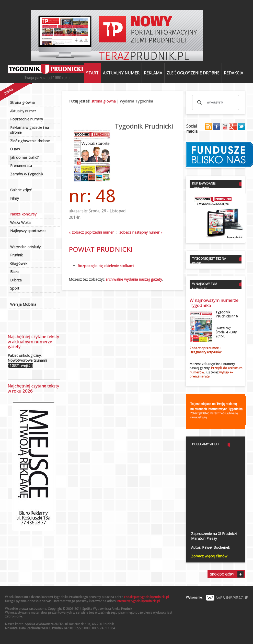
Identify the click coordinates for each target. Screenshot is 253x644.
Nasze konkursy (23, 214)
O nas (15, 149)
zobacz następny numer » (141, 232)
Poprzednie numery (27, 119)
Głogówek (19, 263)
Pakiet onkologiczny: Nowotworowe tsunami (27, 360)
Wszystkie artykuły (25, 247)
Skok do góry (222, 574)
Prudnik (16, 255)
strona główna (104, 101)
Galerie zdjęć (21, 190)
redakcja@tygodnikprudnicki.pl (147, 597)
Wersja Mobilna (23, 304)
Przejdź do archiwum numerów (216, 370)
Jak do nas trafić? (25, 157)
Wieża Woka (20, 222)
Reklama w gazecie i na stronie (30, 130)
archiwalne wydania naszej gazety (134, 279)
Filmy (15, 198)
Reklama (153, 73)
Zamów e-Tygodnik (27, 174)
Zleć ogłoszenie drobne (193, 73)
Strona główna (22, 102)
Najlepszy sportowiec (28, 231)
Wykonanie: (217, 597)
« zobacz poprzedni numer (91, 232)
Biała (14, 272)
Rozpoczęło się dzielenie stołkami (106, 266)
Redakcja (234, 73)
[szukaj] (215, 102)
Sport (15, 288)
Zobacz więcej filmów (209, 556)
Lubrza (16, 280)
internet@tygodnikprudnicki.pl (138, 601)
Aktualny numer (121, 73)
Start (92, 73)
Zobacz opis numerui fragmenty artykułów (206, 350)
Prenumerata (21, 165)
